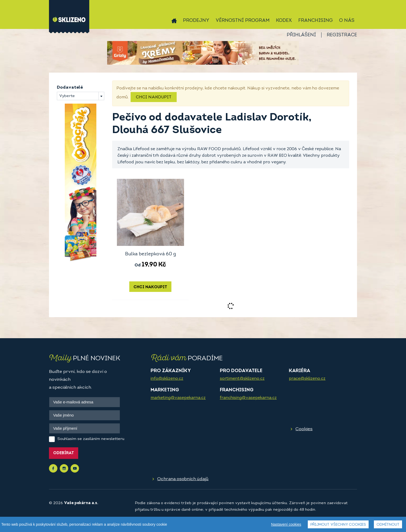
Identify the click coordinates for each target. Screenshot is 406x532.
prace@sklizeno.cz (307, 379)
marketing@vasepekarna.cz (178, 398)
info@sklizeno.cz (167, 379)
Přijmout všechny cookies (338, 525)
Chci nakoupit (154, 97)
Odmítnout (388, 525)
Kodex (284, 21)
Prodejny (196, 21)
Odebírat (64, 453)
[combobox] (81, 96)
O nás (347, 21)
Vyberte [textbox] (67, 96)
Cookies (304, 429)
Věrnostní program (243, 21)
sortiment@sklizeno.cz (242, 379)
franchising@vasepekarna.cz (248, 398)
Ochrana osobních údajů (183, 479)
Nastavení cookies (286, 524)
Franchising (316, 21)
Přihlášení (301, 35)
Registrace (342, 35)
